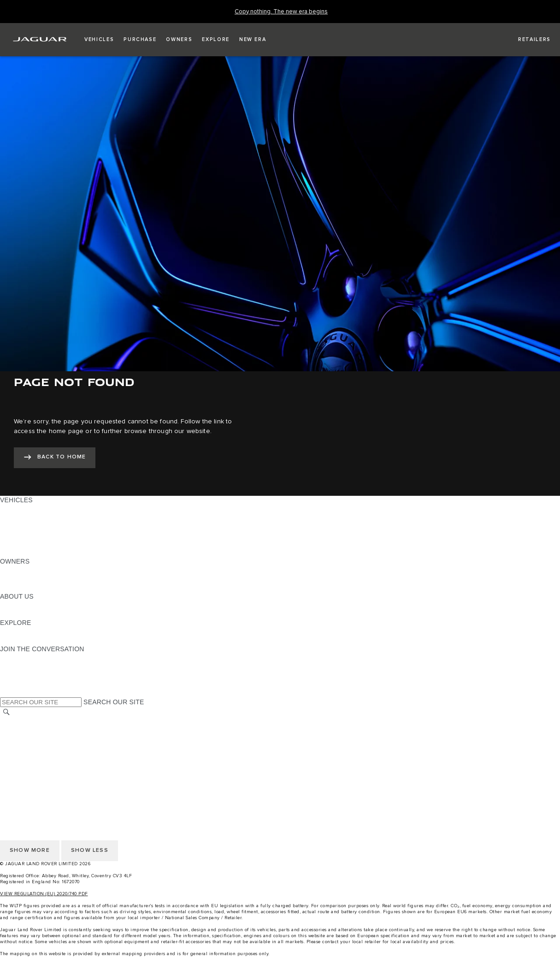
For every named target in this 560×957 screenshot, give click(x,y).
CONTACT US (21, 748)
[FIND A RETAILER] (526, 40)
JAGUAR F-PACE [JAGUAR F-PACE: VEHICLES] (26, 509)
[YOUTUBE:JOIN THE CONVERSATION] (19, 675)
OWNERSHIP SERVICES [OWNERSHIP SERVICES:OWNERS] (38, 570)
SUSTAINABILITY (27, 614)
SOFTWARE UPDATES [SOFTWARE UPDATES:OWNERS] (35, 588)
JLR (6, 605)
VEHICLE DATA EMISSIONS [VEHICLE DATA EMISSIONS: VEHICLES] (42, 544)
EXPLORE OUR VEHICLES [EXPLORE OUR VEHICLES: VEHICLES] (41, 517)
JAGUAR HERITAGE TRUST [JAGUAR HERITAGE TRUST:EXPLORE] (43, 640)
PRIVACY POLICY (27, 757)
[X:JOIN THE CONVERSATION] (6, 693)
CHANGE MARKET (29, 722)
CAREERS (16, 731)
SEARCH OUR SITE (114, 702)
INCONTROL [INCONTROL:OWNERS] (19, 579)
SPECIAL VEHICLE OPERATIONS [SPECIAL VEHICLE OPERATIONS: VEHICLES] (51, 526)
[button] (99, 40)
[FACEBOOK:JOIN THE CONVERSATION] (22, 684)
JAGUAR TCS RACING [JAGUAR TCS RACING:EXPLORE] (35, 631)
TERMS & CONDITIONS (36, 739)
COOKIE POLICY (26, 766)
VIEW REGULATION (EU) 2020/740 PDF (44, 894)
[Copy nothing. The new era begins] (281, 12)
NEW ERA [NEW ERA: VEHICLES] (15, 553)
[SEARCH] (6, 712)
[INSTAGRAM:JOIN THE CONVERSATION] (23, 658)
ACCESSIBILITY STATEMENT (45, 774)
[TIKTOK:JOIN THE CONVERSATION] (15, 666)
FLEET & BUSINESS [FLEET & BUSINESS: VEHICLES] (31, 535)
